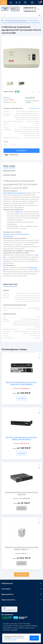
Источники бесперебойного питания (16, 21)
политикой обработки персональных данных (14, 639)
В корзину (21, 151)
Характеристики (9, 170)
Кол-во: (6, 142)
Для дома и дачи (9, 234)
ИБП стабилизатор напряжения (14, 193)
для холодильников (22, 234)
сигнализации (8, 236)
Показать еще (22, 575)
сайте (36, 269)
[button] (18, 2)
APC (10, 97)
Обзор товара (9, 166)
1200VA (17, 212)
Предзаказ (21, 508)
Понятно (34, 638)
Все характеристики (34, 108)
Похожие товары (10, 175)
